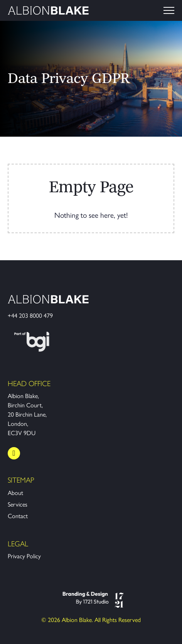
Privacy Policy (24, 556)
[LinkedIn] (14, 453)
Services (18, 504)
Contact (18, 516)
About (15, 493)
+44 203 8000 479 (30, 316)
